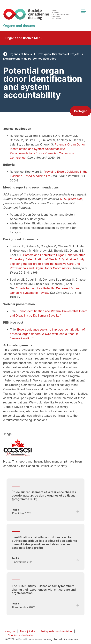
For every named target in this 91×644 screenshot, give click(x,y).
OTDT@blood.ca (71, 199)
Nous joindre (28, 631)
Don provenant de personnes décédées (30, 59)
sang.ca (10, 631)
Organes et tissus (20, 54)
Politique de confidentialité (56, 631)
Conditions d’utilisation (21, 635)
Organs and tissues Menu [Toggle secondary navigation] (24, 38)
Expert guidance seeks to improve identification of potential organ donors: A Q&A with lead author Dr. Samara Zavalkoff (47, 334)
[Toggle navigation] (83, 11)
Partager (80, 111)
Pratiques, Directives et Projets (59, 54)
